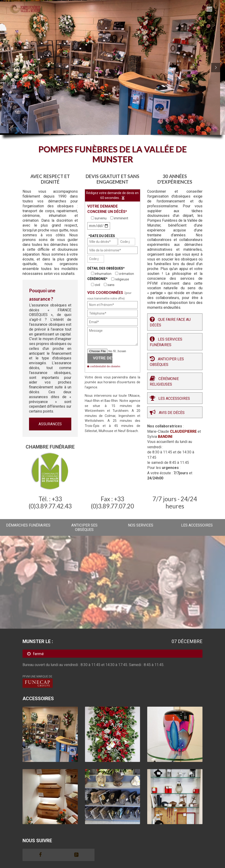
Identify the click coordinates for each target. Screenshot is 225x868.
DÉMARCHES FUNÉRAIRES (28, 525)
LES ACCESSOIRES (197, 525)
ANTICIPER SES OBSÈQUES (84, 527)
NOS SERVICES (141, 525)
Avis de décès (172, 413)
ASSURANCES (50, 424)
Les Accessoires (174, 398)
